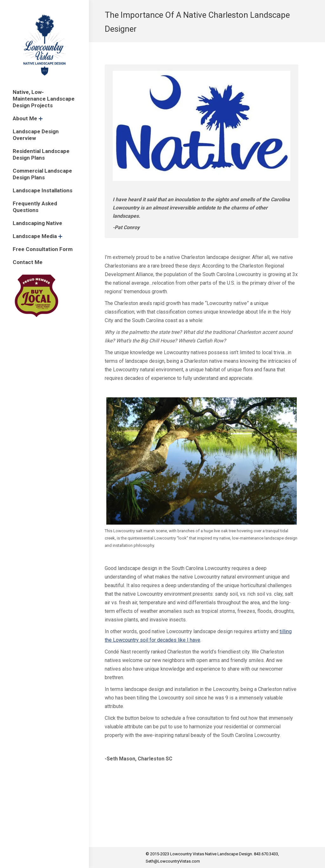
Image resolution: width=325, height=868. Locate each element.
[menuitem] (44, 99)
